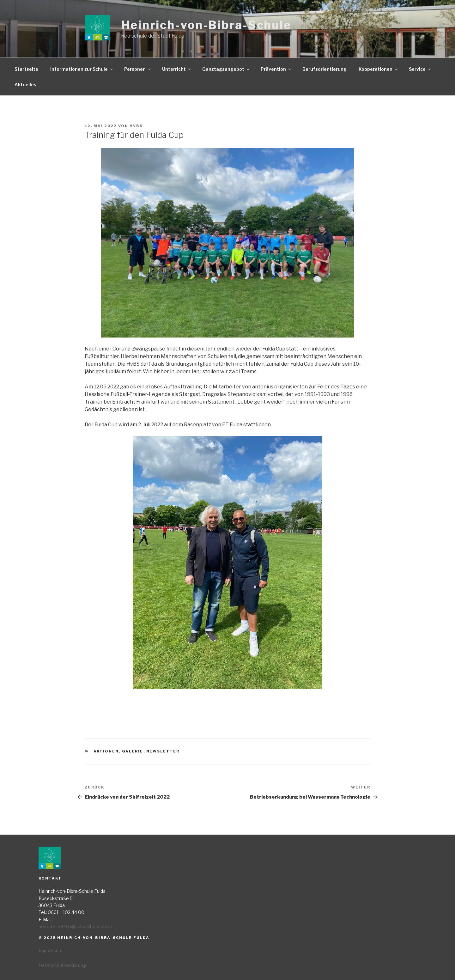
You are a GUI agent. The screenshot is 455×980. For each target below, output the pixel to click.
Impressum (51, 950)
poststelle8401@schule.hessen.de (75, 926)
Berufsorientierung (325, 69)
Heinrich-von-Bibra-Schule (206, 25)
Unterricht (177, 69)
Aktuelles (25, 85)
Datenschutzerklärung (62, 965)
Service (420, 69)
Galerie (133, 751)
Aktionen (106, 751)
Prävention (276, 69)
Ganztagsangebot (226, 69)
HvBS (136, 126)
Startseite (26, 69)
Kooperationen (379, 69)
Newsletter (163, 751)
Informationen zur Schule (82, 69)
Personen (138, 69)
